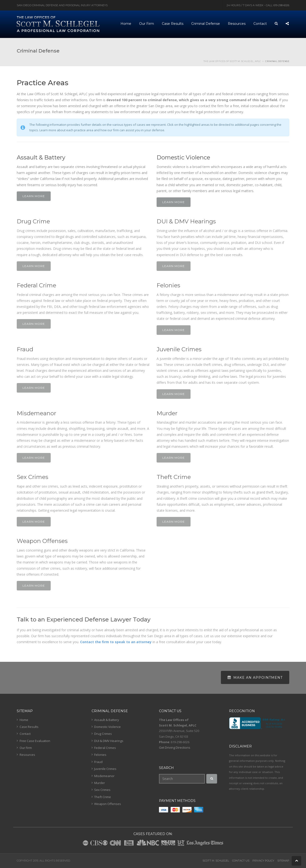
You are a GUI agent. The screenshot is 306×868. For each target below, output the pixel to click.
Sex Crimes (102, 790)
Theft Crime (103, 797)
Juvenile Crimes (105, 769)
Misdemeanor (104, 776)
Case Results (29, 727)
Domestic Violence (107, 727)
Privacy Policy (263, 861)
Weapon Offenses (108, 804)
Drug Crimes (103, 734)
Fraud (98, 762)
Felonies (100, 755)
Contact (25, 734)
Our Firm (26, 748)
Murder (100, 783)
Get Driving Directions (175, 747)
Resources (27, 755)
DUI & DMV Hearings (109, 741)
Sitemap (283, 861)
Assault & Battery (107, 720)
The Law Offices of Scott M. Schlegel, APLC (232, 61)
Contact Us (241, 861)
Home (24, 720)
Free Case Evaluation (35, 741)
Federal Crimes (105, 748)
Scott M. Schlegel (216, 861)
